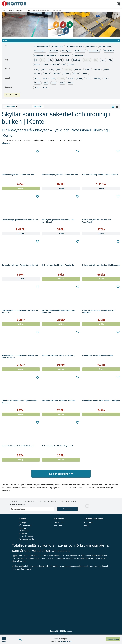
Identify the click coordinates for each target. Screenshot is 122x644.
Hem (3, 10)
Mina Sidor (58, 525)
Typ (6, 46)
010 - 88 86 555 (66, 641)
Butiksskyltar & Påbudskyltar (51, 10)
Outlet (87, 525)
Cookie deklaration (26, 536)
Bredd (7, 69)
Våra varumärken (25, 525)
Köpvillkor (23, 528)
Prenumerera (67, 509)
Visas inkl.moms (113, 639)
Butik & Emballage (15, 10)
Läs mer (61, 188)
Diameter (8, 87)
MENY (4, 639)
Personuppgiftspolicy (27, 539)
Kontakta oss (59, 523)
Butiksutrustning (31, 10)
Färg (6, 60)
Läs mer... (6, 143)
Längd (7, 78)
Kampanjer (89, 523)
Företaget (22, 523)
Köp (21, 188)
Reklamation (24, 531)
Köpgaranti (23, 534)
